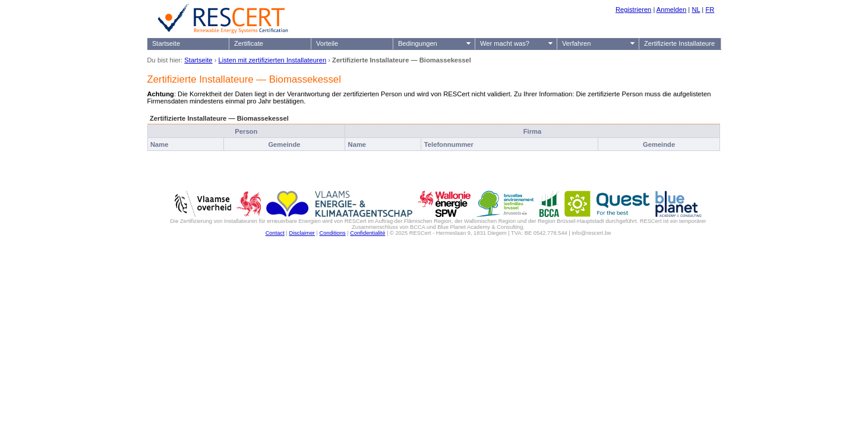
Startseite (166, 43)
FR (710, 10)
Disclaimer (302, 233)
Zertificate (249, 43)
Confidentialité (367, 233)
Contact (275, 233)
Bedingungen (418, 43)
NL (696, 10)
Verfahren (577, 43)
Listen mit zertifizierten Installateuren (273, 60)
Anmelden (671, 10)
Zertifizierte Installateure (679, 43)
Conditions (333, 233)
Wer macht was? (505, 43)
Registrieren (633, 10)
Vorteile (327, 43)
